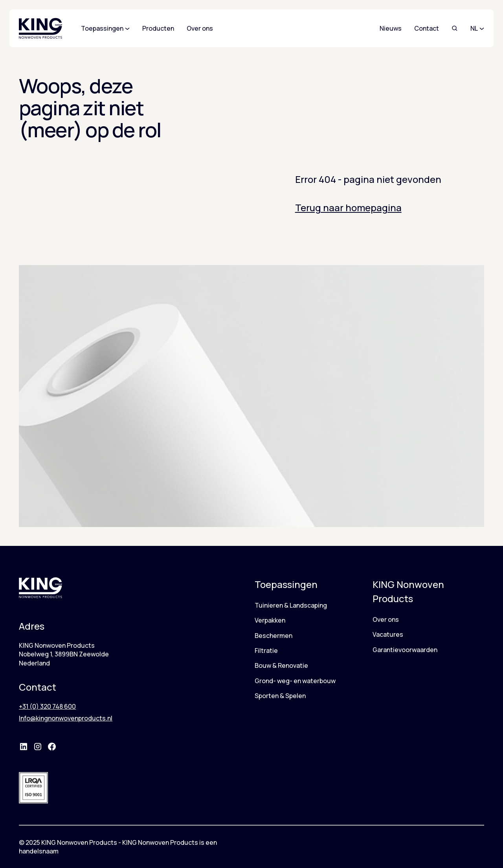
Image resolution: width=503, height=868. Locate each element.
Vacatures (388, 634)
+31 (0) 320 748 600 (47, 706)
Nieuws (391, 28)
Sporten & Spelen (280, 696)
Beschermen (274, 636)
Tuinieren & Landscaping (291, 605)
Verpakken (270, 620)
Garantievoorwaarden (405, 650)
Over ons (386, 619)
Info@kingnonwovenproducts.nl (66, 718)
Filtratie (266, 651)
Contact (427, 28)
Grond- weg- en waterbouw (295, 681)
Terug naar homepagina (348, 207)
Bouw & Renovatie (281, 665)
